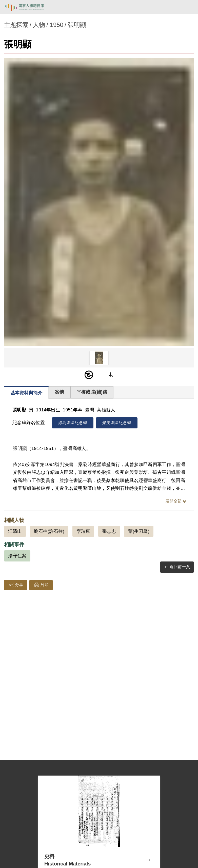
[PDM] (89, 375)
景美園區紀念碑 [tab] (117, 423)
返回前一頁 (177, 567)
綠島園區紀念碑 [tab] (73, 423)
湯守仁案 (17, 556)
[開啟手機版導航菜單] (188, 7)
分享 (16, 585)
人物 (39, 25)
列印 (41, 585)
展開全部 (173, 501)
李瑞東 (83, 531)
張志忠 (109, 531)
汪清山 (15, 531)
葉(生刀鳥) (139, 531)
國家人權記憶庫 (30, 7)
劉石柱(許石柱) (49, 531)
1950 (57, 25)
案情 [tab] (60, 392)
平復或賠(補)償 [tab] (92, 392)
